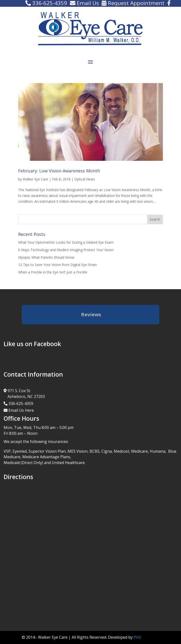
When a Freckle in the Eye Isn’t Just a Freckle (53, 272)
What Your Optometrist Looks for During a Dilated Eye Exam (66, 242)
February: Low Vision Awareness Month (59, 171)
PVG (137, 637)
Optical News (85, 179)
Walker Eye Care (35, 179)
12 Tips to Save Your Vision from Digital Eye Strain (57, 265)
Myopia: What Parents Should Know (46, 257)
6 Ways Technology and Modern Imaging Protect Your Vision (66, 250)
